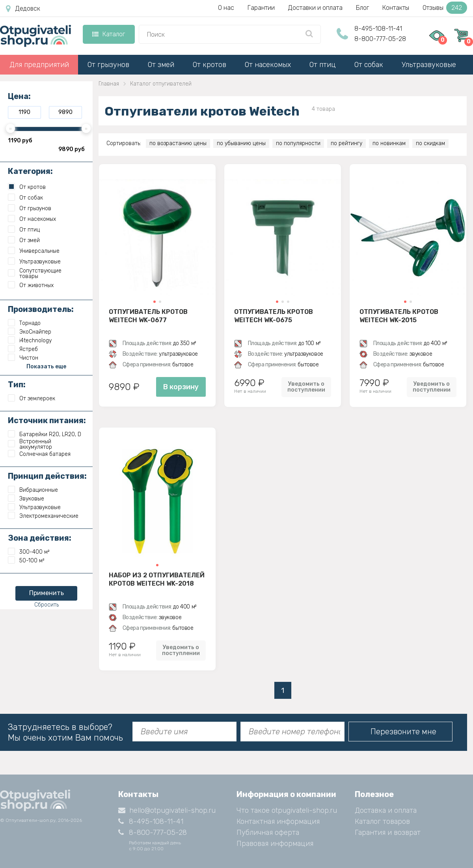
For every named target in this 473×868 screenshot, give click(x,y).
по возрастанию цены (178, 143)
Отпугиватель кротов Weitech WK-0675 (274, 316)
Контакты (396, 8)
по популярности (298, 143)
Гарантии (261, 8)
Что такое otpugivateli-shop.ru (287, 810)
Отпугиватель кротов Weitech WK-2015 (399, 316)
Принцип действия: (47, 476)
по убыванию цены (241, 143)
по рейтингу (346, 143)
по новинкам (389, 143)
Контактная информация (278, 821)
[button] (155, 302)
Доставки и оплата (315, 8)
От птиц (323, 65)
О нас (226, 8)
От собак (369, 65)
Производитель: (41, 309)
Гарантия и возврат (388, 833)
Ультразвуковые (429, 65)
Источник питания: (47, 420)
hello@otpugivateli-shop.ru (167, 810)
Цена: (19, 96)
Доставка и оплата (386, 810)
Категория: (30, 171)
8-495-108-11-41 (378, 29)
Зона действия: (40, 538)
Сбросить (47, 605)
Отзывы (445, 8)
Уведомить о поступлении (306, 387)
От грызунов (108, 65)
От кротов (209, 65)
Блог (362, 8)
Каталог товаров (382, 821)
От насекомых (268, 65)
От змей (161, 65)
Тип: (17, 385)
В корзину (181, 387)
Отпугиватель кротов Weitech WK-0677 (148, 316)
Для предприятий (39, 65)
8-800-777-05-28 (380, 39)
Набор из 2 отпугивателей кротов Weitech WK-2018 (157, 579)
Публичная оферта (268, 833)
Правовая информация (275, 844)
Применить (47, 593)
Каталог (109, 34)
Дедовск (23, 9)
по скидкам (430, 143)
